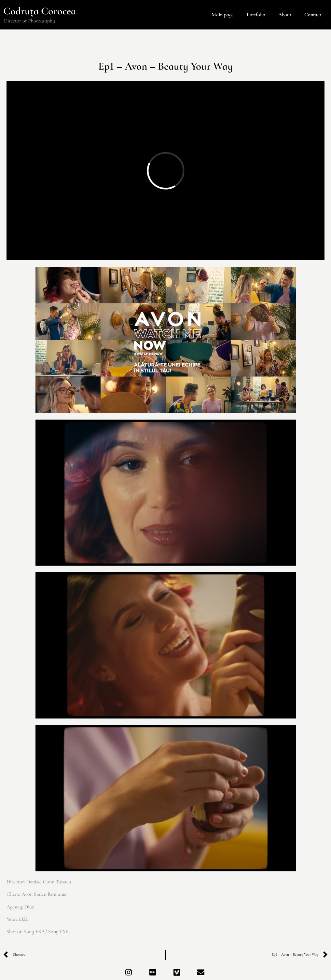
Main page (223, 15)
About (285, 15)
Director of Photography (29, 21)
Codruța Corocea (40, 11)
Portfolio (256, 15)
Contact (313, 15)
